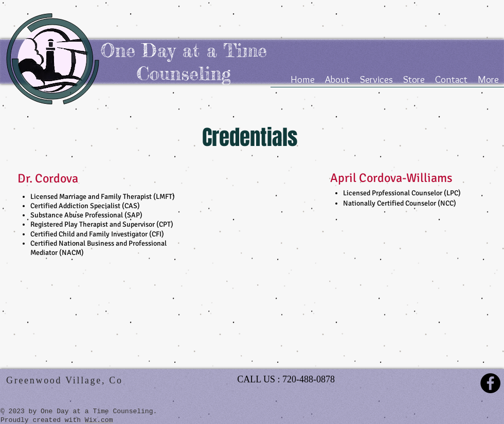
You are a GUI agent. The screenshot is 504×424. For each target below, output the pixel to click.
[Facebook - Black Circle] (490, 383)
